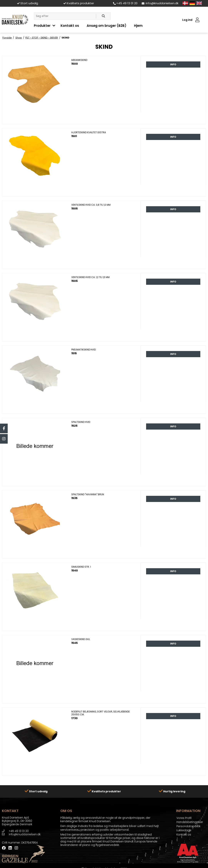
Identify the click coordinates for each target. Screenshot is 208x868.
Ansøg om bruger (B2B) (106, 26)
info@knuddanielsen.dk (160, 3)
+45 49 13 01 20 (125, 3)
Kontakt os (70, 26)
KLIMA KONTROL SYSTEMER (123, 9)
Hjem (138, 26)
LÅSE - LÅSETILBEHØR (48, 9)
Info (173, 64)
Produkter (42, 26)
